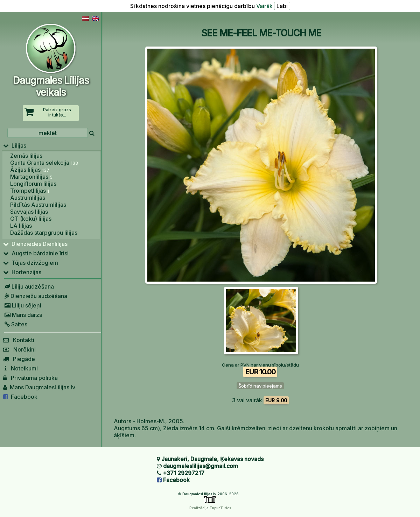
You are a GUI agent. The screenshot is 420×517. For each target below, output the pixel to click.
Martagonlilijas (31, 177)
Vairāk (264, 6)
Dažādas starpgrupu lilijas (44, 233)
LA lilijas (21, 226)
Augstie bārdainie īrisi (36, 253)
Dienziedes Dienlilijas (35, 244)
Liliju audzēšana (29, 286)
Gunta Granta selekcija (44, 163)
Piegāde (19, 359)
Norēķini (19, 349)
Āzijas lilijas (30, 170)
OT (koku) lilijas (31, 219)
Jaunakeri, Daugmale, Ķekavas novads (212, 459)
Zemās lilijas (26, 156)
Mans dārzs (23, 315)
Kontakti (19, 340)
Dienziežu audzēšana (35, 296)
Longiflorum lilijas (33, 184)
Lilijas (15, 146)
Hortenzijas (22, 272)
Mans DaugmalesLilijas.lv (39, 387)
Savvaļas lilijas (29, 212)
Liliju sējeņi (22, 305)
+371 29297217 (184, 473)
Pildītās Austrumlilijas (38, 205)
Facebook (20, 397)
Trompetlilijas (30, 191)
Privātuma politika (30, 378)
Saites (15, 324)
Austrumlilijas (28, 198)
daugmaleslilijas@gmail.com (201, 466)
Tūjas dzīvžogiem (31, 263)
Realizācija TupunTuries (210, 508)
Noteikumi (20, 368)
